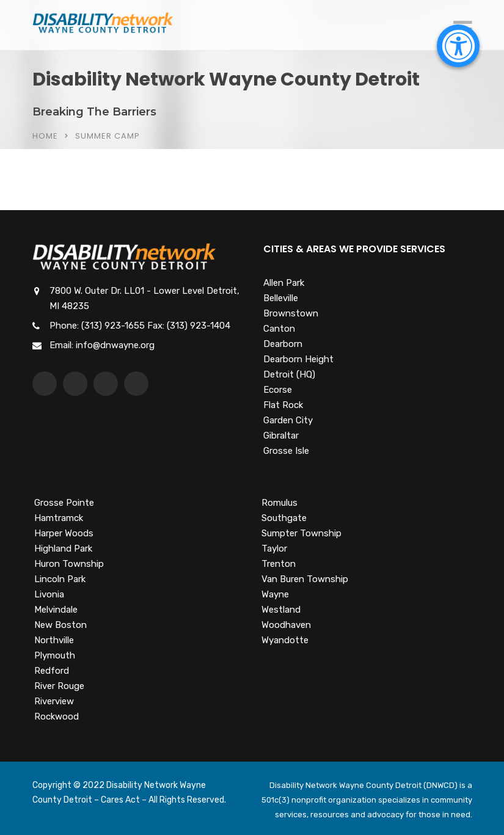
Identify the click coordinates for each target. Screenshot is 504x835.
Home (45, 136)
